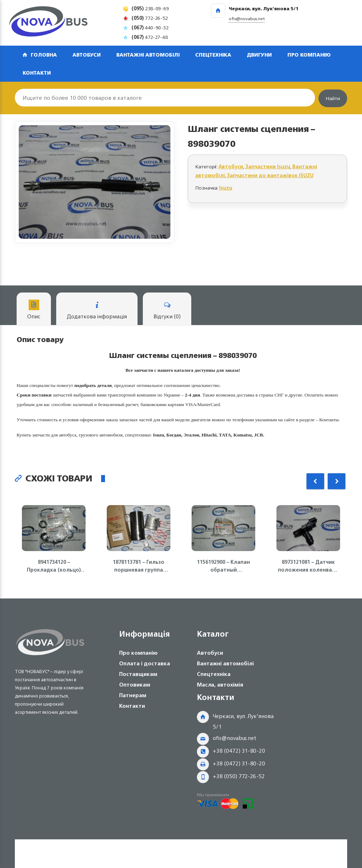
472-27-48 (150, 37)
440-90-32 (150, 27)
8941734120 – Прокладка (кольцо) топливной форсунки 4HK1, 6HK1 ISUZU (54, 566)
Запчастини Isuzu (268, 166)
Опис (34, 310)
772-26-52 (150, 18)
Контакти (37, 73)
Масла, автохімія (220, 685)
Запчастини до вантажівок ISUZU (270, 175)
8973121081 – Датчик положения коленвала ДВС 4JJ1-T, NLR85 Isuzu (308, 566)
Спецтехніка (213, 55)
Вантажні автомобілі (148, 55)
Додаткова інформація (97, 310)
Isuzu (226, 188)
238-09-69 (150, 8)
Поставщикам (138, 674)
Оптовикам (135, 685)
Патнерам (133, 695)
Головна (44, 55)
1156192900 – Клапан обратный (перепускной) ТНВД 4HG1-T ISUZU (223, 566)
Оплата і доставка (145, 663)
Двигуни (259, 55)
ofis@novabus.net (235, 738)
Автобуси (87, 55)
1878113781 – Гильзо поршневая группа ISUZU (139, 566)
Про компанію (309, 55)
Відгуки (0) (167, 310)
